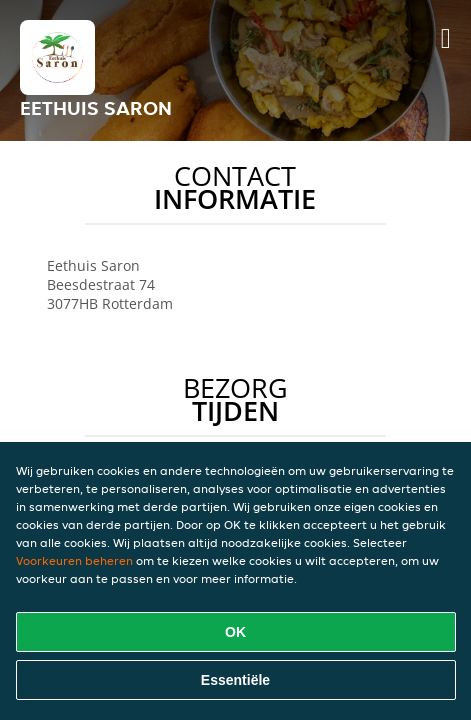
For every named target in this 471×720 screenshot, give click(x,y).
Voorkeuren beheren (74, 560)
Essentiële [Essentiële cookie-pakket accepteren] (235, 680)
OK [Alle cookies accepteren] (235, 632)
